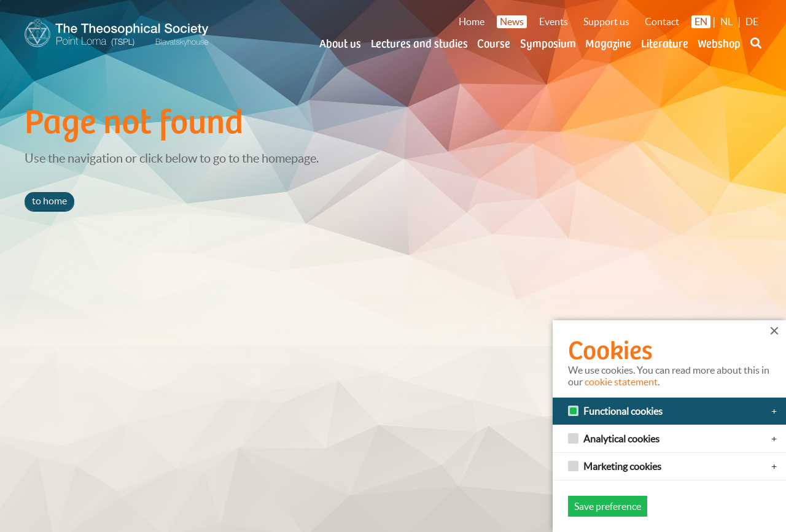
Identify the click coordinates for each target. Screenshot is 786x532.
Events (554, 21)
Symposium (548, 43)
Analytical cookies (621, 439)
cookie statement (621, 382)
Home (472, 21)
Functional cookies (623, 411)
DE (752, 21)
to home (49, 201)
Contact (662, 21)
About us (340, 43)
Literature (665, 43)
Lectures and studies (419, 43)
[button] (756, 50)
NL (726, 21)
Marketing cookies (622, 466)
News (512, 21)
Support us (606, 21)
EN (701, 21)
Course (494, 43)
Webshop (719, 43)
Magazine (608, 43)
